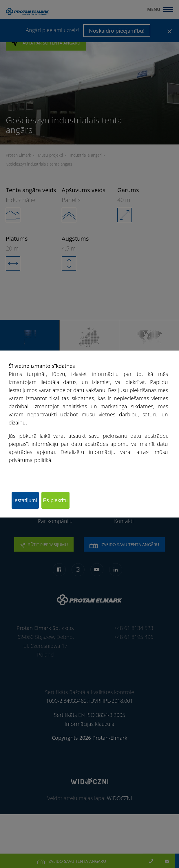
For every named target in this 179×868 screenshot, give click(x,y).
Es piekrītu (55, 500)
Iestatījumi (25, 500)
